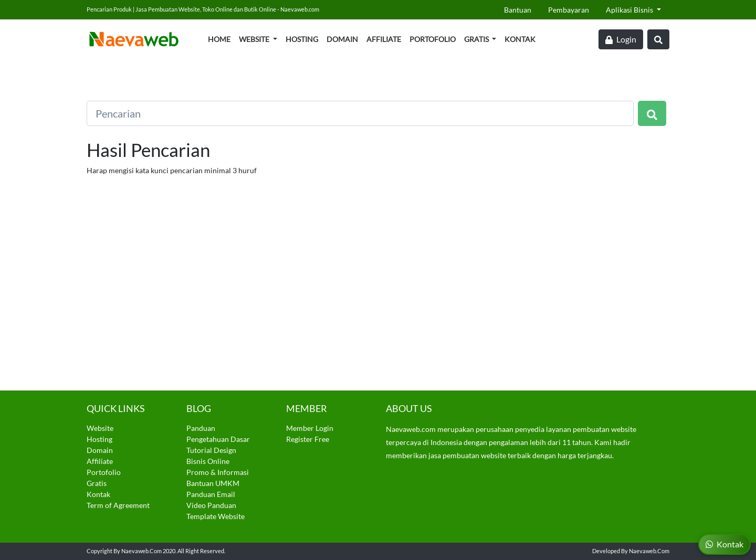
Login (621, 39)
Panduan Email (211, 494)
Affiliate (384, 39)
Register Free (308, 439)
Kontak (520, 39)
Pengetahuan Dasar (218, 439)
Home (219, 39)
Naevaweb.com (141, 551)
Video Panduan (211, 505)
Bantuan (518, 10)
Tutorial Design (211, 450)
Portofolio (433, 39)
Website (255, 39)
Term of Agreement (118, 505)
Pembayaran (569, 10)
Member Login (310, 428)
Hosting (302, 39)
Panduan (201, 428)
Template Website (216, 516)
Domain (342, 39)
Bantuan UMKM (213, 483)
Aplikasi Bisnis (630, 10)
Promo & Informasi (218, 472)
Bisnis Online (208, 461)
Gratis (477, 39)
